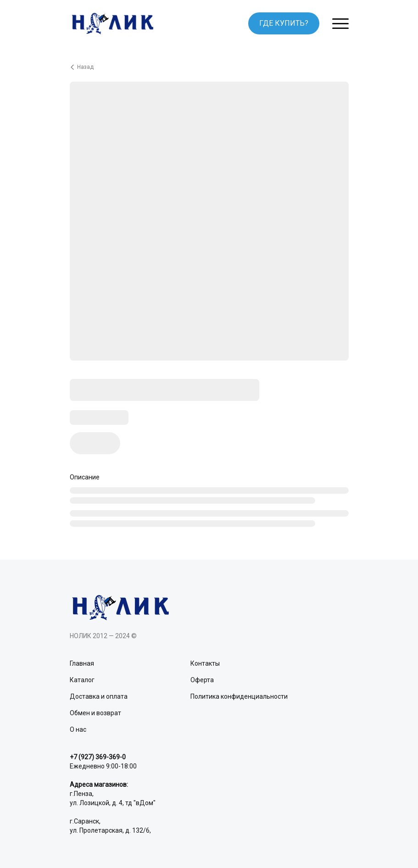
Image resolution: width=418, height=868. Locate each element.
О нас (78, 729)
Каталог (82, 680)
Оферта (202, 680)
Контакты (205, 663)
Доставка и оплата (99, 696)
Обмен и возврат (95, 713)
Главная (82, 663)
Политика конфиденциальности (239, 696)
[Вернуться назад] (209, 67)
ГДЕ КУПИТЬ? (284, 23)
